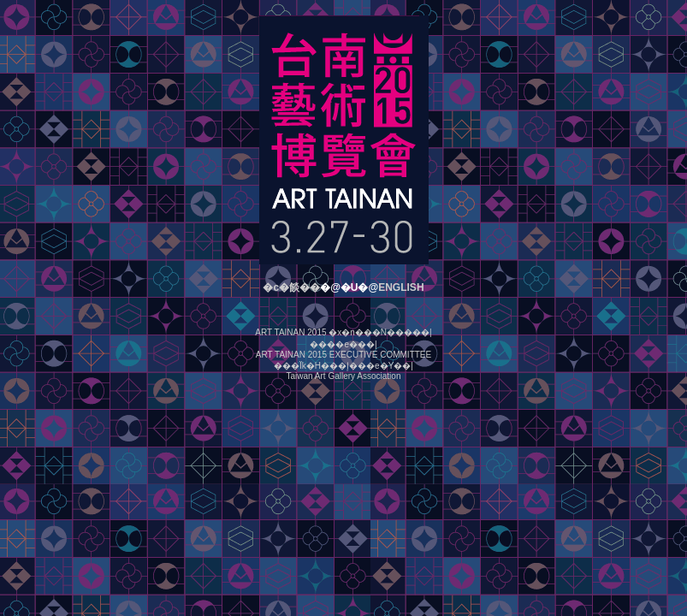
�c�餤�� (291, 287)
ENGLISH (401, 287)
